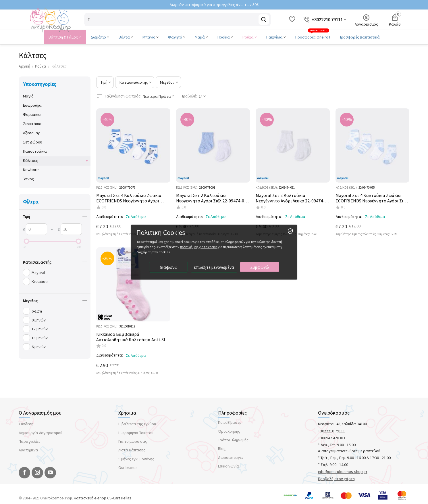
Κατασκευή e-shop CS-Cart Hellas (103, 498)
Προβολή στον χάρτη (336, 479)
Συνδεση (26, 424)
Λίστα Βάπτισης (132, 450)
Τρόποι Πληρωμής (233, 440)
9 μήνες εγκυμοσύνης (136, 459)
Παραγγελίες (30, 441)
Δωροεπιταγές (231, 457)
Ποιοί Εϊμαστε (230, 422)
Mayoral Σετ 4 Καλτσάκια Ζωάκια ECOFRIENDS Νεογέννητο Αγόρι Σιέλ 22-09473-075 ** (372, 198)
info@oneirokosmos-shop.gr (343, 472)
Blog (222, 449)
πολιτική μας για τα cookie (199, 247)
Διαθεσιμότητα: (110, 216)
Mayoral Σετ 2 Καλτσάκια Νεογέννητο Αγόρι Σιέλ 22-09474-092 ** (212, 198)
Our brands (128, 467)
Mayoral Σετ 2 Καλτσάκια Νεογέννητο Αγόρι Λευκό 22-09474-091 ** (290, 198)
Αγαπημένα (28, 450)
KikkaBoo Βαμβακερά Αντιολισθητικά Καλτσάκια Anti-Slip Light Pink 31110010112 (133, 337)
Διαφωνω (168, 267)
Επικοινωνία (229, 466)
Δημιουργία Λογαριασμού (41, 433)
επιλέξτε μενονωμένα (214, 267)
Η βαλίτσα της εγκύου (137, 424)
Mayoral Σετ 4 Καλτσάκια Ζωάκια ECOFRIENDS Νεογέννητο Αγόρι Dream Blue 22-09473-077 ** (129, 198)
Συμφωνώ (260, 267)
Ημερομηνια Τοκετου (136, 433)
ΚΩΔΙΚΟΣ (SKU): (107, 187)
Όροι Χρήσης (229, 431)
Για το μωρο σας (133, 441)
